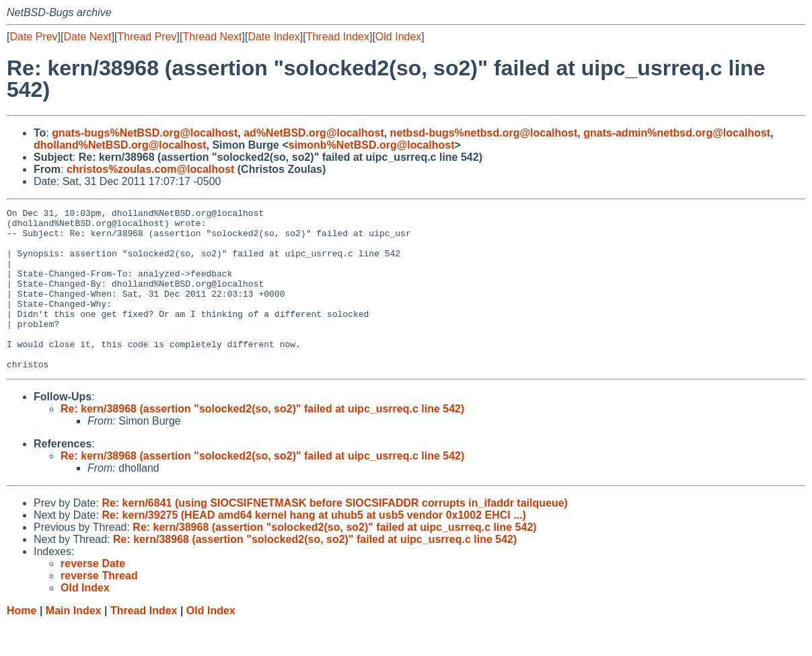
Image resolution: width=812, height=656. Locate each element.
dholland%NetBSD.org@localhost (120, 145)
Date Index (273, 37)
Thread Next (212, 37)
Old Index (398, 37)
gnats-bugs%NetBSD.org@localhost (145, 133)
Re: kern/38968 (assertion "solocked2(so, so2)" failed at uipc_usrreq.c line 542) (262, 441)
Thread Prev (147, 37)
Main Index (74, 643)
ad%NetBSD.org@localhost (314, 133)
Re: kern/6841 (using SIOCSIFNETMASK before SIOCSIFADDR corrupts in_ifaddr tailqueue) (335, 535)
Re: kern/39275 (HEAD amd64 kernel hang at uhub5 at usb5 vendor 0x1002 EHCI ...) (313, 547)
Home (22, 643)
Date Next (87, 37)
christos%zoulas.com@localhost (150, 169)
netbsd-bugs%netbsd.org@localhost (484, 133)
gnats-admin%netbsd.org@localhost (677, 133)
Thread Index (338, 37)
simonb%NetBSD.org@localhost (372, 145)
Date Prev (33, 37)
